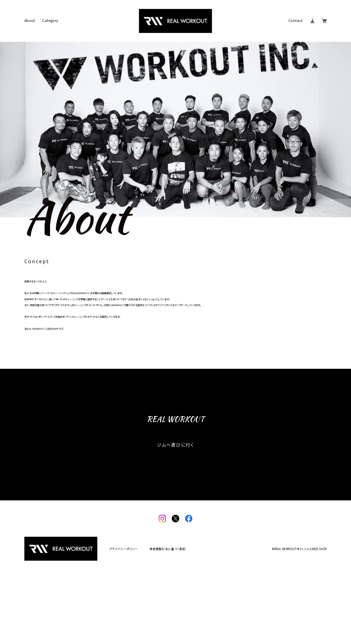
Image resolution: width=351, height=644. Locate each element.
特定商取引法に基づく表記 (167, 596)
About (30, 21)
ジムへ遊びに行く (175, 492)
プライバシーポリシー (124, 596)
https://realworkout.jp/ (45, 377)
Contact (295, 21)
